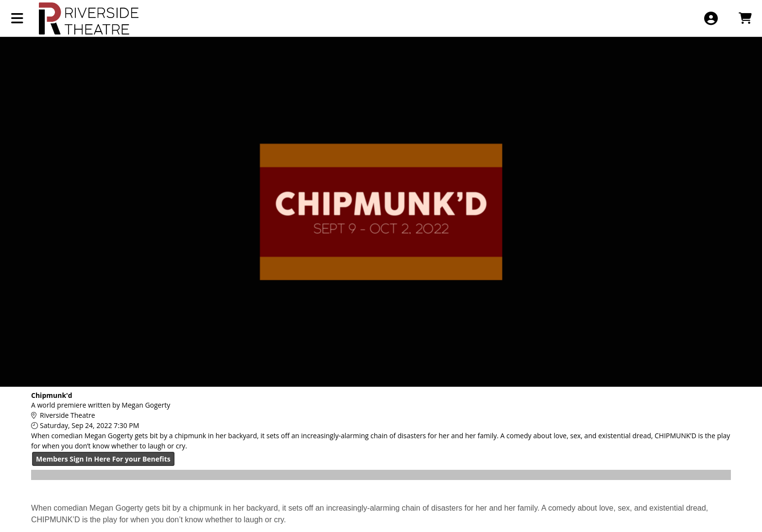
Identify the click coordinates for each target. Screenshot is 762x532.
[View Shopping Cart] (745, 18)
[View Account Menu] (711, 18)
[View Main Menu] (17, 18)
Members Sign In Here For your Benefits (103, 459)
